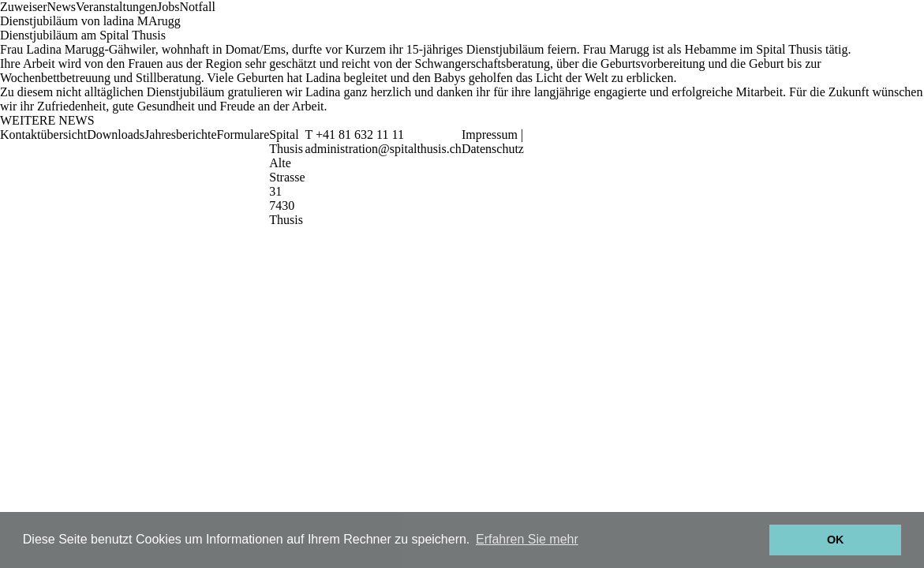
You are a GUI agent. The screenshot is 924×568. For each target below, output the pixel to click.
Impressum (490, 135)
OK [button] (836, 540)
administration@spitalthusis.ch (383, 149)
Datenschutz (493, 149)
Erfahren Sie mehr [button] (527, 539)
